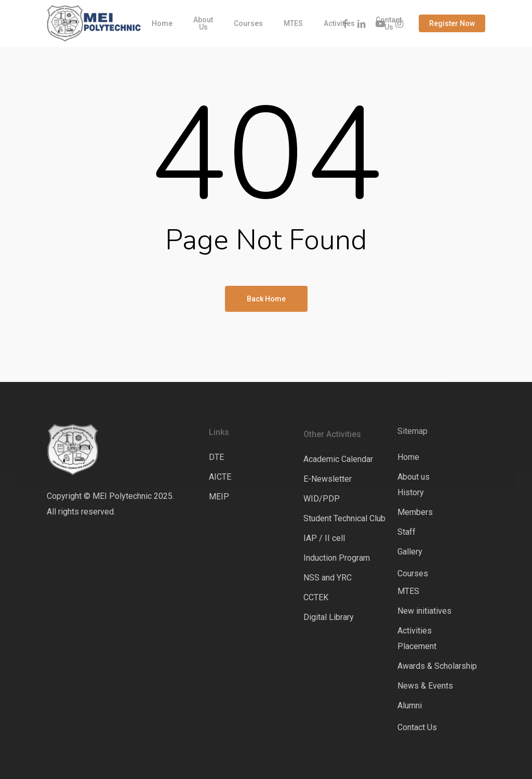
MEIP (219, 497)
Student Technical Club (344, 518)
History (411, 492)
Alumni (410, 705)
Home (408, 457)
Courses (413, 573)
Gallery (410, 552)
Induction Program (337, 558)
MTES (408, 591)
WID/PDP (322, 499)
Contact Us (417, 727)
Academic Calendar (338, 459)
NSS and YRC (328, 578)
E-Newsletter (328, 479)
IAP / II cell (324, 538)
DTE (216, 457)
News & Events (425, 686)
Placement (417, 646)
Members (415, 512)
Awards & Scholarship (437, 666)
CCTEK (316, 597)
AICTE (220, 477)
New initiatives (424, 611)
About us (414, 477)
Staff (407, 532)
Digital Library (329, 617)
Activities (415, 631)
